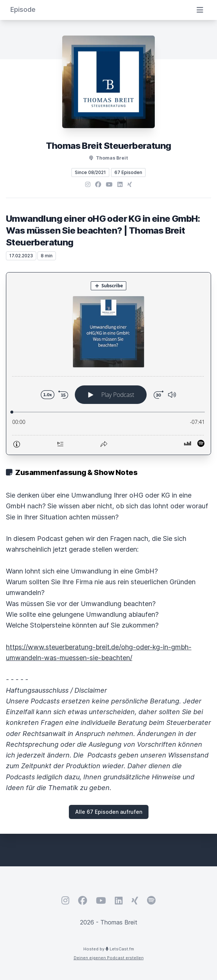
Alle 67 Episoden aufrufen (109, 812)
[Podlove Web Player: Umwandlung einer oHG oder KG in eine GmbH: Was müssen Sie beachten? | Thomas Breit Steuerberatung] (108, 364)
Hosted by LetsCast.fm (109, 949)
